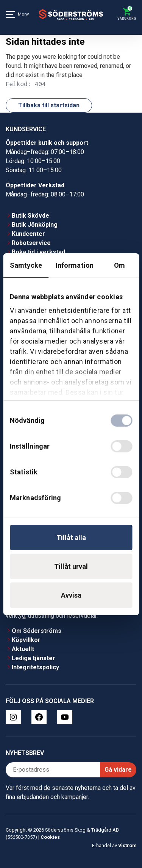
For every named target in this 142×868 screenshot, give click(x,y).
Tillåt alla (71, 538)
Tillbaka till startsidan (49, 105)
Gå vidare (118, 770)
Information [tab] (75, 265)
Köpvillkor (26, 640)
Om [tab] (119, 265)
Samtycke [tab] (26, 265)
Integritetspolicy (35, 667)
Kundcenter (28, 234)
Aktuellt (23, 649)
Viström (127, 845)
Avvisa (71, 595)
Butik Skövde (30, 216)
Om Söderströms (37, 631)
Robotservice (31, 243)
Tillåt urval (71, 566)
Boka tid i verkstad (38, 252)
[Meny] (10, 14)
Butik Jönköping (35, 225)
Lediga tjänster (34, 658)
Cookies (50, 837)
